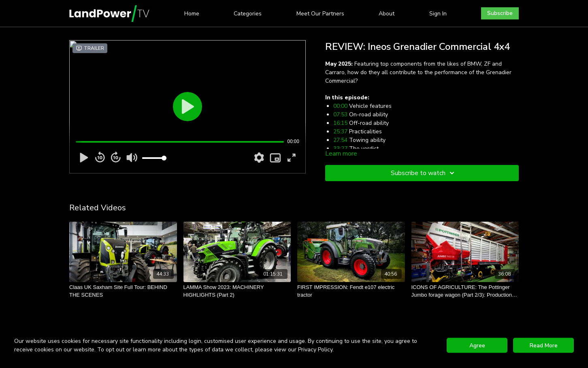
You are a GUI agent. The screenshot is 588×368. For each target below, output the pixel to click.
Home (192, 14)
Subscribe (500, 13)
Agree (477, 346)
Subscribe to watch (424, 173)
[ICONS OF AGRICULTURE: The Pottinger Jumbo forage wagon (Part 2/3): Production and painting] (465, 291)
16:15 (340, 123)
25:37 (340, 132)
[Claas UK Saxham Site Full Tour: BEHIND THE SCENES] (123, 291)
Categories (248, 14)
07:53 (340, 114)
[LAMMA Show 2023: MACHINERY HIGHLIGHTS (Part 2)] (237, 291)
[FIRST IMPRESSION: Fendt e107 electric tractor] (351, 291)
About (387, 14)
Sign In (438, 14)
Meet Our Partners (320, 14)
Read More (544, 346)
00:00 (340, 106)
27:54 (340, 140)
